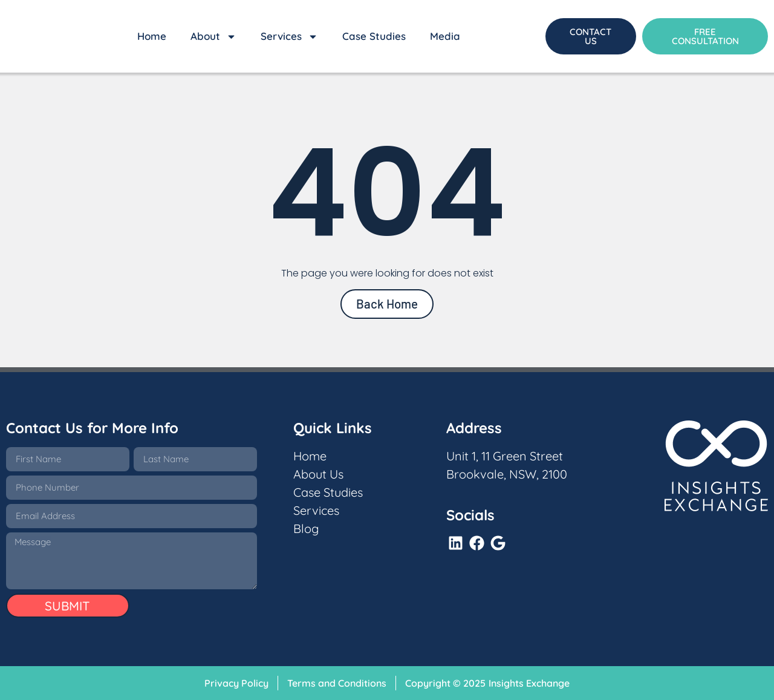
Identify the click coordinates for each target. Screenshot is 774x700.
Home (152, 36)
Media (445, 36)
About (213, 37)
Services (289, 37)
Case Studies (374, 36)
